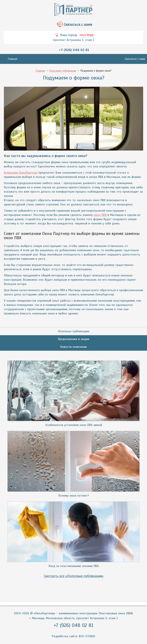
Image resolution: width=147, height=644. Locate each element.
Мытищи (87, 35)
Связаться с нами (78, 24)
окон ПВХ (100, 215)
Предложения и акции (74, 339)
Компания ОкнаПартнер (21, 173)
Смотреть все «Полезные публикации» (74, 576)
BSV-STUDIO (87, 636)
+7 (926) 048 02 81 (74, 50)
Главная (12, 59)
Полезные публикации (63, 71)
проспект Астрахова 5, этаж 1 (74, 40)
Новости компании (73, 347)
